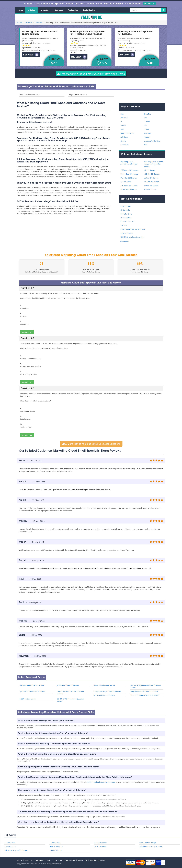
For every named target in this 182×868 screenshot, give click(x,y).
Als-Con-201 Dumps (151, 178)
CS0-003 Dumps (10, 846)
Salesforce (28, 23)
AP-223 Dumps (126, 182)
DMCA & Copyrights (98, 860)
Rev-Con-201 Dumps (151, 182)
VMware (147, 137)
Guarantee (59, 10)
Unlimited (32, 10)
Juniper (146, 129)
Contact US (83, 860)
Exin (145, 118)
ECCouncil (124, 118)
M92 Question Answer (28, 699)
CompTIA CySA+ (126, 214)
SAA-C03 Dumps (101, 843)
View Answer (27, 332)
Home (20, 10)
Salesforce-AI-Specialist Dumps (16, 850)
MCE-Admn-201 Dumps (129, 170)
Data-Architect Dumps (148, 843)
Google (123, 141)
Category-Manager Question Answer (107, 691)
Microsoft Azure (126, 218)
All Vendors (45, 10)
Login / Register (89, 10)
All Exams (39, 860)
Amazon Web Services (152, 141)
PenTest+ (124, 225)
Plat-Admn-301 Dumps (129, 186)
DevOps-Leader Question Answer (32, 685)
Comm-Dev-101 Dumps (129, 174)
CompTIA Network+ (128, 222)
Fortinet (147, 122)
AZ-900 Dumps (10, 843)
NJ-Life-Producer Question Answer (32, 691)
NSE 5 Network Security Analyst (132, 237)
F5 (121, 122)
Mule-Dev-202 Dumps (129, 189)
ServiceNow (125, 145)
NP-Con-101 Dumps (151, 186)
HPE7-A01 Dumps (56, 846)
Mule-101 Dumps (150, 189)
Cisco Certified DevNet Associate (133, 229)
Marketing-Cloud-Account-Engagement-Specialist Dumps (153, 164)
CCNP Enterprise (127, 233)
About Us (29, 860)
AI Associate (125, 241)
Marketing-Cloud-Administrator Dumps (129, 163)
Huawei (123, 125)
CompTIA (147, 114)
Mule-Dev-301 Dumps (129, 178)
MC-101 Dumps (149, 170)
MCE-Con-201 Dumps (152, 174)
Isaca (122, 129)
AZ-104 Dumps (55, 843)
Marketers (39, 23)
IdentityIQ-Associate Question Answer (145, 695)
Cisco (122, 114)
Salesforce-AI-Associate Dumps (151, 846)
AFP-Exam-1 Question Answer (68, 685)
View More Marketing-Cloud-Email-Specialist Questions (91, 444)
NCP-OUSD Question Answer (104, 695)
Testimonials (73, 10)
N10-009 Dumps (101, 846)
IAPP (145, 145)
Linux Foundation (127, 133)
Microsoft (147, 133)
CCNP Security (126, 206)
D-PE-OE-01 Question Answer (104, 685)
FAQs (48, 860)
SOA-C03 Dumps (56, 850)
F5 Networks (125, 210)
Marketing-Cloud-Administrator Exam (101, 782)
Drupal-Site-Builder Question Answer (144, 691)
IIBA (145, 125)
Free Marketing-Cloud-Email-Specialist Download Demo (91, 74)
